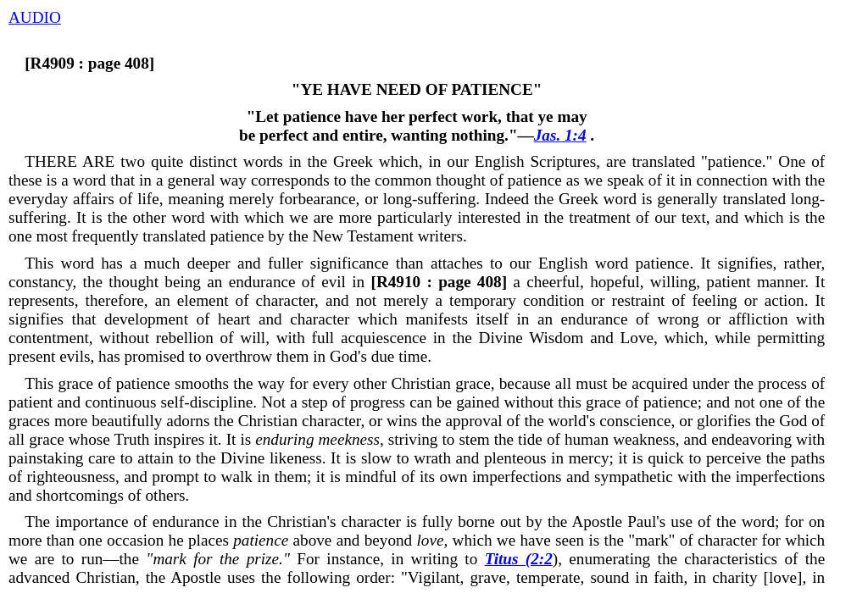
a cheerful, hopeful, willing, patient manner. (587, 282)
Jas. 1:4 (560, 135)
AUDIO (35, 17)
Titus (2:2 (519, 559)
